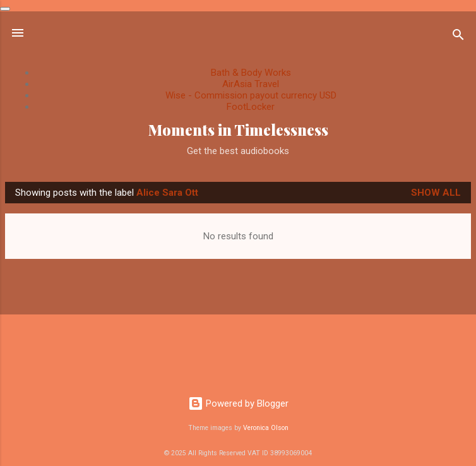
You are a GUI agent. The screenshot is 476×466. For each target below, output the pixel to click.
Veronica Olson (266, 428)
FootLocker (251, 107)
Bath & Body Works (251, 73)
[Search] (458, 37)
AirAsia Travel (251, 84)
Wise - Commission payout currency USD (251, 95)
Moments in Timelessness (238, 130)
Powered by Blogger (238, 403)
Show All (436, 193)
